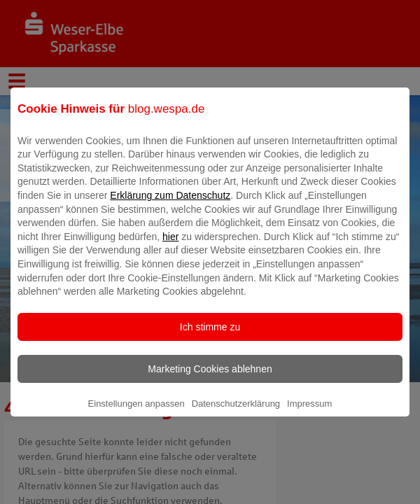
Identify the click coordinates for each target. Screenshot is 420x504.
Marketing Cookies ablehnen (210, 379)
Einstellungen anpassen (136, 413)
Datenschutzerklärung (236, 413)
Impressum (309, 413)
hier (170, 246)
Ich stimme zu (210, 337)
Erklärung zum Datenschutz (170, 205)
